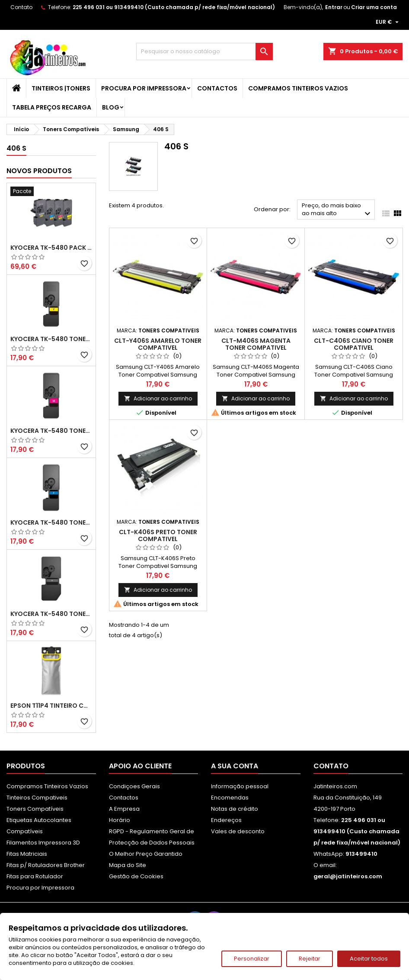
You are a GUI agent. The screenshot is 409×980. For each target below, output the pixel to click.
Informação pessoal (240, 786)
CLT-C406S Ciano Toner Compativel (354, 344)
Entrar (334, 7)
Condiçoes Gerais (134, 786)
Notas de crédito (235, 809)
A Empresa (124, 809)
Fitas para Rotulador (35, 876)
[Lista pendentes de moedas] (388, 22)
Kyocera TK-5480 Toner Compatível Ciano (51, 522)
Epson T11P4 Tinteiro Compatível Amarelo (51, 706)
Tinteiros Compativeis (37, 798)
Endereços (226, 820)
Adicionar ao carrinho (158, 398)
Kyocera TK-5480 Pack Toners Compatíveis (51, 248)
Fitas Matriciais (27, 854)
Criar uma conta (374, 7)
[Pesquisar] (204, 52)
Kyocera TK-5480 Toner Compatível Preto (51, 614)
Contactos (217, 88)
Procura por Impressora (144, 88)
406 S (16, 148)
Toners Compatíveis (35, 809)
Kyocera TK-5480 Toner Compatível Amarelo (51, 339)
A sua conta (235, 766)
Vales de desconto (238, 831)
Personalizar (252, 959)
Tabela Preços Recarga (52, 107)
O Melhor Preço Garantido (146, 854)
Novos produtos (39, 171)
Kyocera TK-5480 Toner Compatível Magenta (51, 431)
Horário (120, 820)
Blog (111, 107)
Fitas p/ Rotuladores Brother (46, 865)
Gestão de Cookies (136, 876)
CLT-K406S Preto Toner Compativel (158, 535)
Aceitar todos (369, 959)
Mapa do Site (128, 865)
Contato (21, 7)
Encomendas (230, 798)
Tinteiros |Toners (61, 88)
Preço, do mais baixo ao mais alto (337, 210)
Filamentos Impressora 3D (43, 843)
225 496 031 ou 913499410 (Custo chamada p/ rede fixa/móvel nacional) (174, 7)
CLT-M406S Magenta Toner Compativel (256, 344)
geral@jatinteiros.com (348, 876)
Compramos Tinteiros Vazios (298, 88)
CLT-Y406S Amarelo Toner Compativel (158, 344)
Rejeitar (310, 959)
